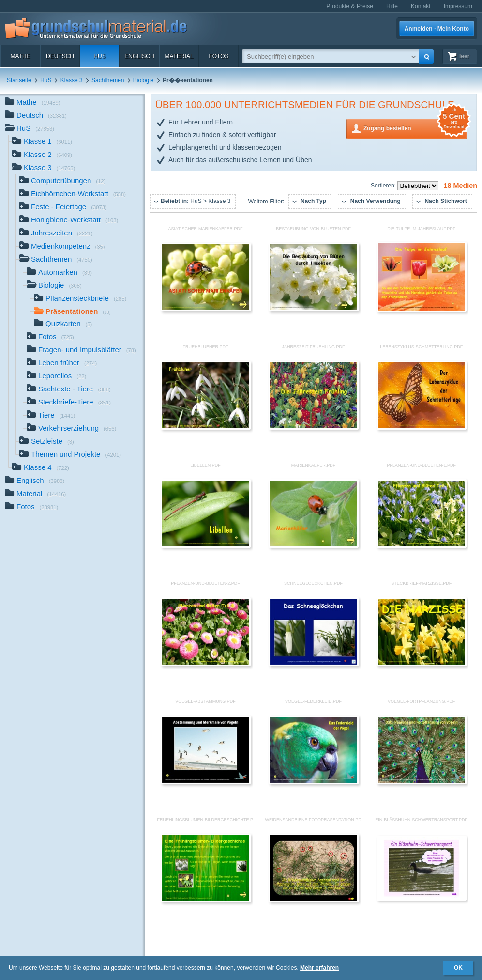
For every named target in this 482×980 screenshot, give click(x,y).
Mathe (20, 56)
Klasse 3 (72, 80)
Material (179, 56)
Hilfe (392, 6)
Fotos (218, 56)
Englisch (139, 56)
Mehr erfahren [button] (319, 968)
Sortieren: (384, 186)
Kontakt (421, 6)
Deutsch (60, 56)
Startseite (19, 80)
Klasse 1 (42, 142)
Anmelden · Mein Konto (437, 29)
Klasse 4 (41, 468)
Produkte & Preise (350, 6)
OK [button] (458, 968)
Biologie (143, 80)
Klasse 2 (42, 155)
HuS (99, 56)
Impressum (458, 6)
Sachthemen (108, 80)
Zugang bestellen (415, 128)
